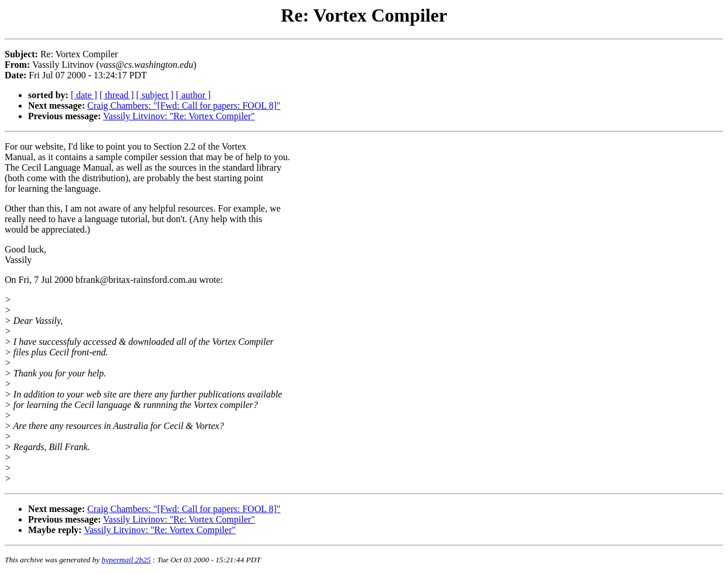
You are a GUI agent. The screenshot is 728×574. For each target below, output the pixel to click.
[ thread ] (117, 95)
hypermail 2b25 (126, 560)
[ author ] (194, 95)
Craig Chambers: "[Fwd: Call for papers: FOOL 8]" (184, 106)
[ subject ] (155, 95)
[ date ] (84, 95)
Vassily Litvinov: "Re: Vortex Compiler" (179, 116)
